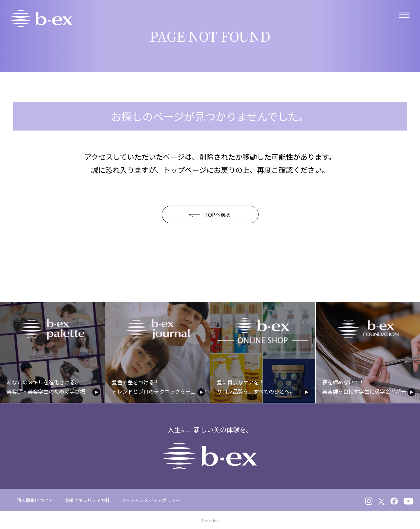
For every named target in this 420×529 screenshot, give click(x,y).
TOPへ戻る (205, 214)
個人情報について (35, 499)
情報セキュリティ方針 (87, 499)
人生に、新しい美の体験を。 (210, 446)
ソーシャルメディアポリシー (151, 499)
